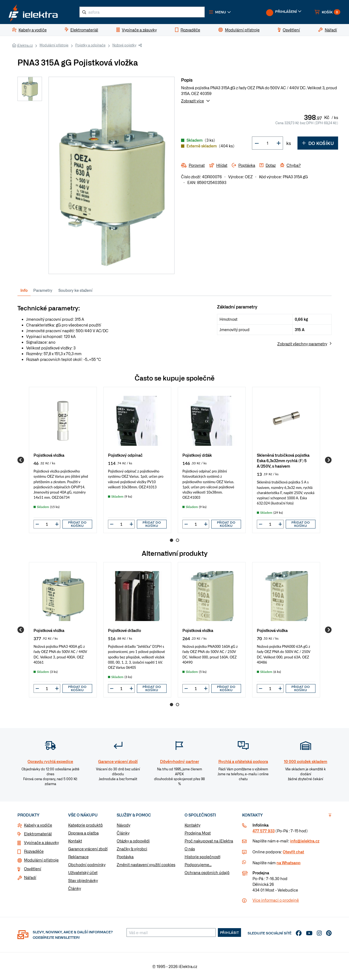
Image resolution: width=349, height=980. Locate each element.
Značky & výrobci (132, 849)
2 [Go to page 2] (177, 540)
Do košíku (318, 143)
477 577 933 (264, 831)
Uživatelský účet (83, 872)
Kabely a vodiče (38, 825)
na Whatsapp (288, 863)
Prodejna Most (198, 833)
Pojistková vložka (49, 455)
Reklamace (78, 857)
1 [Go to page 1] (172, 540)
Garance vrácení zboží (88, 849)
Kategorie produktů (85, 825)
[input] (47, 524)
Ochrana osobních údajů (207, 872)
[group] (63, 460)
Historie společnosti (202, 857)
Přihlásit (230, 933)
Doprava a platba (83, 833)
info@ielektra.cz (305, 841)
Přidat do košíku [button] (77, 524)
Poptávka (125, 857)
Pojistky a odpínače (90, 45)
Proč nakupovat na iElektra (209, 841)
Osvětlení (33, 869)
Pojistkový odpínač (125, 455)
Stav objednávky (83, 880)
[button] (220, 12)
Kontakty (192, 825)
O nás (190, 849)
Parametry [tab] (43, 290)
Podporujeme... (198, 865)
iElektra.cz (25, 45)
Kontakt (75, 841)
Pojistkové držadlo (124, 630)
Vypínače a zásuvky (41, 842)
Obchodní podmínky (87, 865)
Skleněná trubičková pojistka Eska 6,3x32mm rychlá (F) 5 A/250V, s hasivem (283, 460)
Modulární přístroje (54, 45)
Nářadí (30, 877)
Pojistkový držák (197, 455)
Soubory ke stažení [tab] (75, 290)
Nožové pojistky (124, 45)
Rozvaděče (34, 851)
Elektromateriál (38, 834)
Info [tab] (24, 290)
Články (75, 888)
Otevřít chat (293, 852)
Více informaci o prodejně (276, 900)
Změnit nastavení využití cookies (146, 865)
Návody (124, 825)
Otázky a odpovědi (133, 841)
